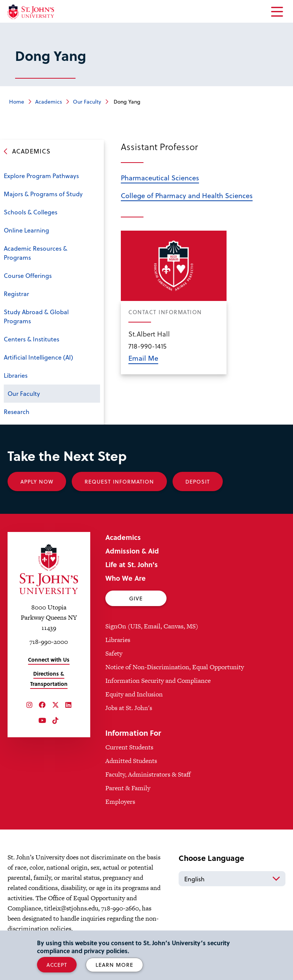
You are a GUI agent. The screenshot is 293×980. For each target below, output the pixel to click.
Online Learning (26, 230)
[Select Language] (232, 879)
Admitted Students (131, 761)
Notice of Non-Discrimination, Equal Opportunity (175, 667)
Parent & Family (128, 788)
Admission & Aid (132, 551)
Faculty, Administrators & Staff (148, 774)
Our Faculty (87, 102)
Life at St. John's (132, 564)
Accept (57, 965)
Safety (114, 653)
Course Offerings (28, 275)
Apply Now (37, 481)
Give (136, 598)
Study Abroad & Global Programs (36, 316)
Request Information (119, 481)
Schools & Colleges (31, 212)
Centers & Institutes (32, 339)
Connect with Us (49, 660)
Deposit (198, 481)
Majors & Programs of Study (43, 194)
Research (17, 412)
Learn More (114, 965)
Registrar (16, 294)
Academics (49, 102)
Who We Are (126, 578)
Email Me (143, 358)
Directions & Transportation (49, 679)
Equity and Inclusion (134, 694)
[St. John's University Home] (31, 12)
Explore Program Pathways (41, 176)
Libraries (16, 375)
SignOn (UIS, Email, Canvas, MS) (152, 626)
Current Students (129, 747)
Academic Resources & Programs (35, 253)
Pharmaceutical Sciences (160, 178)
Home (17, 102)
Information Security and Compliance (158, 681)
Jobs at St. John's (129, 708)
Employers (120, 802)
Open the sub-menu (93, 213)
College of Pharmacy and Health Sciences (187, 195)
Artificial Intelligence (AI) (39, 357)
